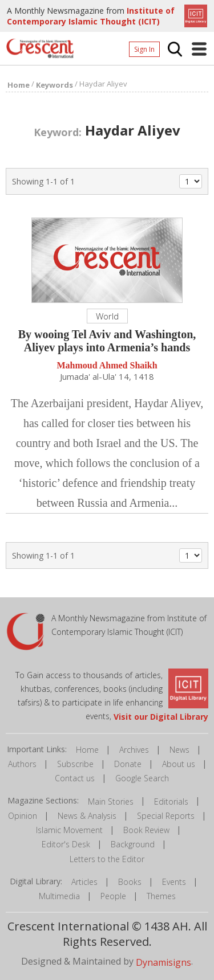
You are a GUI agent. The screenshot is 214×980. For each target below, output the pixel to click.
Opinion (23, 816)
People (113, 896)
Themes (161, 896)
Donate (128, 764)
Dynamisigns (163, 962)
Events (174, 882)
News (179, 750)
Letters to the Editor (107, 859)
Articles (84, 882)
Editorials (171, 801)
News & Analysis (87, 816)
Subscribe (75, 764)
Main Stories (111, 801)
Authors (22, 764)
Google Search (142, 778)
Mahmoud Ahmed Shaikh (107, 365)
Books (130, 882)
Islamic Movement (69, 830)
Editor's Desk (66, 844)
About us (179, 764)
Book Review (146, 830)
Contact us (75, 778)
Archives (134, 750)
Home (87, 750)
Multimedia (59, 896)
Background (133, 844)
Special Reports (166, 816)
